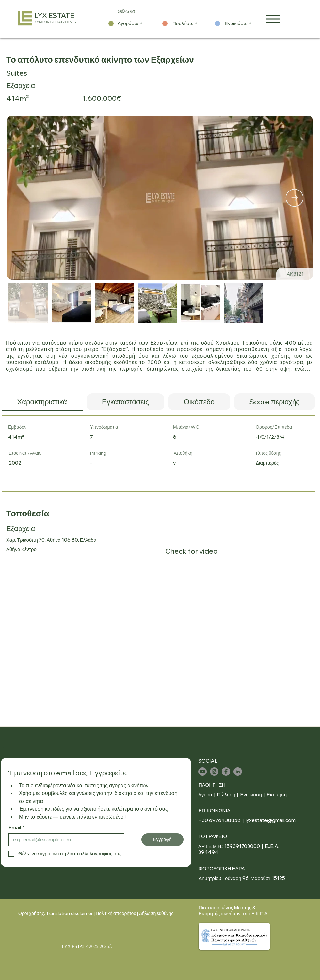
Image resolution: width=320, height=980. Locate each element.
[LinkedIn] (238, 772)
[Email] (64, 840)
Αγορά (205, 795)
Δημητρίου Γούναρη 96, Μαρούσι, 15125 (242, 878)
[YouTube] (202, 772)
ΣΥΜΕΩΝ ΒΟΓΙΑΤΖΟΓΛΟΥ (56, 22)
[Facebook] (226, 772)
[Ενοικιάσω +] (241, 23)
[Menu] (273, 19)
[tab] (42, 402)
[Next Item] (295, 198)
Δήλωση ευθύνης (156, 913)
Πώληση (226, 795)
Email (17, 828)
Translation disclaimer (69, 913)
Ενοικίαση (251, 795)
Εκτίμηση (277, 795)
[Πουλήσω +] (189, 23)
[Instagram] (214, 772)
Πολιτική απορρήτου (116, 913)
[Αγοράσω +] (134, 23)
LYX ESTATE (54, 15)
